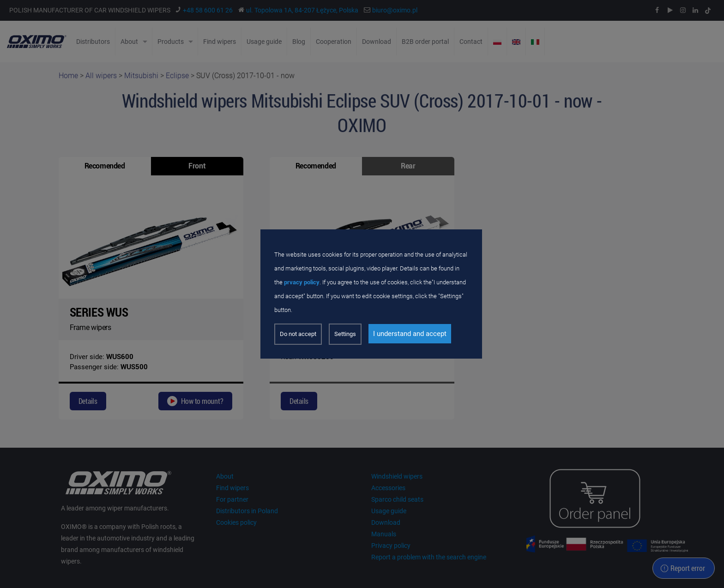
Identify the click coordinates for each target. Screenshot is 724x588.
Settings (345, 334)
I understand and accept (410, 334)
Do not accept (298, 334)
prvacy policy (302, 282)
